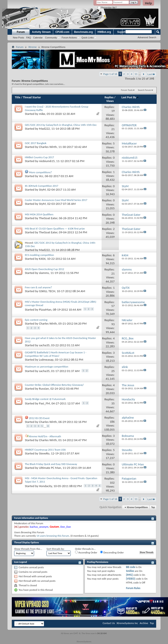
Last (151, 74)
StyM (42, 190)
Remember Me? (107, 8)
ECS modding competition (39, 255)
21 (113, 129)
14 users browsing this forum (53, 536)
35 (113, 403)
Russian (44, 389)
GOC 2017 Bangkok (36, 143)
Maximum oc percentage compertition (46, 367)
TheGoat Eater (48, 218)
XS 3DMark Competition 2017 (42, 186)
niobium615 (47, 161)
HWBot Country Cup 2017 (39, 157)
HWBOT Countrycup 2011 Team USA (45, 450)
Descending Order (112, 552)
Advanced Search (147, 37)
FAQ (29, 38)
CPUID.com (62, 32)
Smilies (130, 571)
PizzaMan (45, 309)
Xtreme (32, 47)
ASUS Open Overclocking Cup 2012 (44, 269)
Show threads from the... (28, 549)
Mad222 (44, 129)
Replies (109, 97)
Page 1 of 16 (110, 74)
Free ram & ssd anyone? (38, 287)
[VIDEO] (131, 579)
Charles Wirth (48, 147)
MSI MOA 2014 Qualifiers (39, 214)
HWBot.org (104, 32)
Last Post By (130, 97)
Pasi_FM (44, 403)
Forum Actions (69, 38)
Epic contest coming (36, 320)
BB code (131, 567)
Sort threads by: (55, 549)
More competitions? (40, 172)
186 (112, 422)
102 (112, 483)
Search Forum (145, 90)
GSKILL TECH (47, 291)
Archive (144, 623)
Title (18, 97)
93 (113, 324)
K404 (42, 259)
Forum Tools (127, 90)
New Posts (19, 38)
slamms (44, 273)
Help (148, 3)
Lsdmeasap (46, 360)
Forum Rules (133, 588)
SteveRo (44, 453)
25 (113, 371)
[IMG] (129, 575)
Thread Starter (32, 97)
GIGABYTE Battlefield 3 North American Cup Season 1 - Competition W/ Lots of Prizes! (56, 354)
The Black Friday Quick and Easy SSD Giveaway (51, 464)
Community (51, 38)
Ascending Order (86, 552)
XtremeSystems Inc (127, 623)
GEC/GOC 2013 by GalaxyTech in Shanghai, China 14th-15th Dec (61, 125)
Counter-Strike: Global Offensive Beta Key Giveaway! (54, 385)
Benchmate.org (83, 32)
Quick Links (88, 38)
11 (136, 74)
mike (42, 114)
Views (110, 101)
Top (153, 507)
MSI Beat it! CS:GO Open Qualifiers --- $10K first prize (55, 229)
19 (113, 111)
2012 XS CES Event (39, 418)
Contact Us (109, 623)
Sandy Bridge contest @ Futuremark (45, 399)
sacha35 (44, 345)
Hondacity (46, 486)
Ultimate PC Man (50, 468)
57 (113, 306)
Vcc (41, 176)
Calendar (38, 38)
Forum (21, 32)
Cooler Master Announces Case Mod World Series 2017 (56, 200)
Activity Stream (41, 32)
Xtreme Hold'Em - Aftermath (45, 436)
